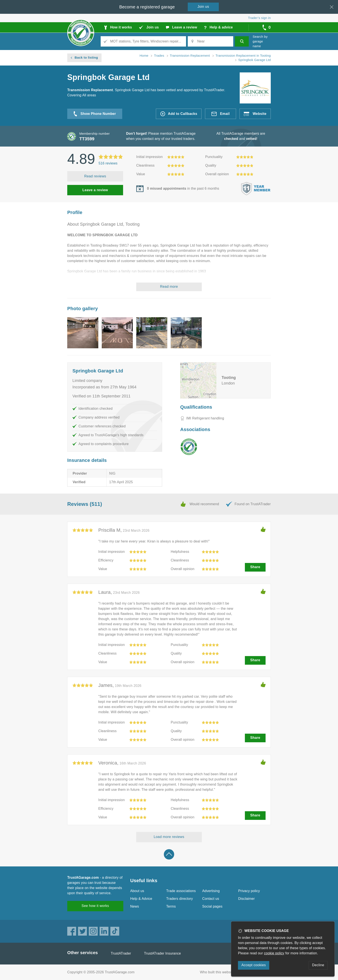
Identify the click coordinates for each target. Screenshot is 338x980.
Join (203, 7)
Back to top (169, 854)
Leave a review (95, 190)
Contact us (211, 899)
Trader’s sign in (259, 18)
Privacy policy (249, 891)
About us (137, 891)
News (135, 906)
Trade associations (181, 891)
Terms (171, 906)
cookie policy (274, 953)
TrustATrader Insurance (162, 953)
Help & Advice (141, 899)
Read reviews (95, 176)
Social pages (212, 906)
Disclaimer (246, 899)
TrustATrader (121, 953)
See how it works (95, 906)
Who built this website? (218, 972)
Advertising (211, 891)
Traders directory (180, 899)
